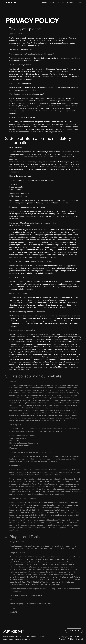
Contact (80, 3)
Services (61, 3)
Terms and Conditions (22, 641)
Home (44, 3)
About (52, 3)
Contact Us (74, 632)
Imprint (41, 638)
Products (70, 3)
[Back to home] (10, 3)
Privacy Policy (8, 641)
